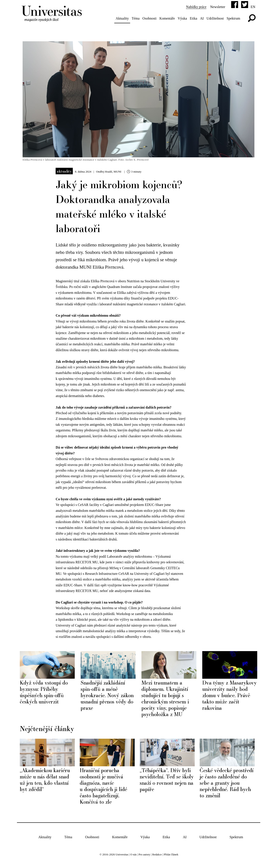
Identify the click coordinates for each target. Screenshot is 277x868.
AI (202, 18)
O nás (133, 854)
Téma (135, 18)
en (253, 7)
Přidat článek (171, 854)
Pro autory (144, 854)
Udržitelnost (215, 18)
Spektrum (233, 18)
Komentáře (167, 18)
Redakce (157, 854)
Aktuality (122, 18)
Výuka (182, 18)
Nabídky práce (196, 7)
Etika (193, 18)
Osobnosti (149, 18)
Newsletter (217, 7)
